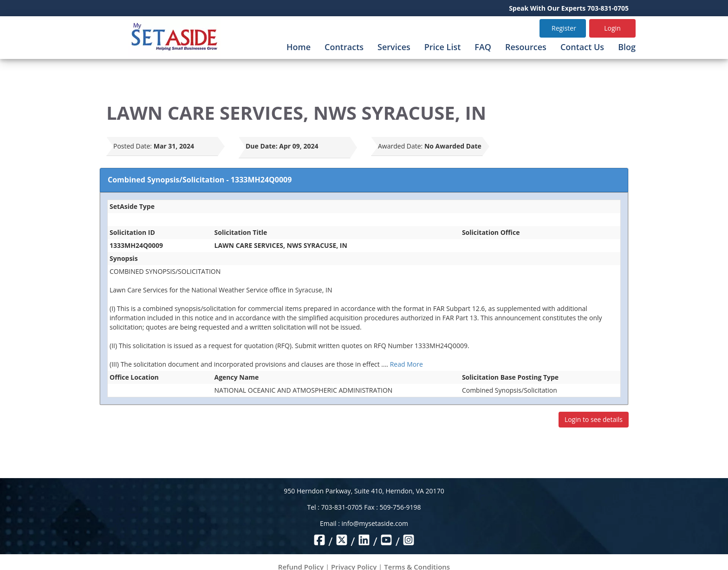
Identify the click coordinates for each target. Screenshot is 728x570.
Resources (526, 47)
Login (612, 28)
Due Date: (262, 146)
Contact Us (582, 47)
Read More (406, 364)
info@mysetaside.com (375, 523)
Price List (443, 47)
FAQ (483, 47)
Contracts (344, 47)
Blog (627, 47)
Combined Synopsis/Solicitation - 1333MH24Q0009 (200, 180)
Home (299, 47)
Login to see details (594, 419)
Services (394, 47)
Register (564, 28)
